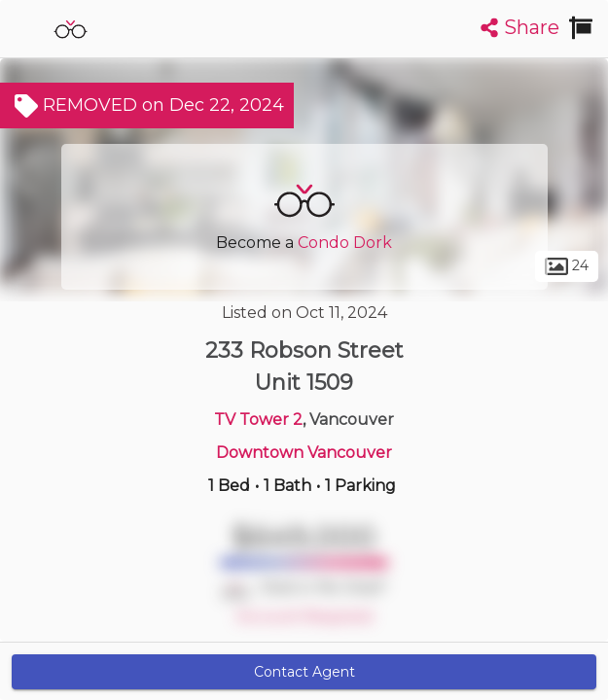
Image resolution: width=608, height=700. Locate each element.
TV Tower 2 (258, 420)
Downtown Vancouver (304, 453)
